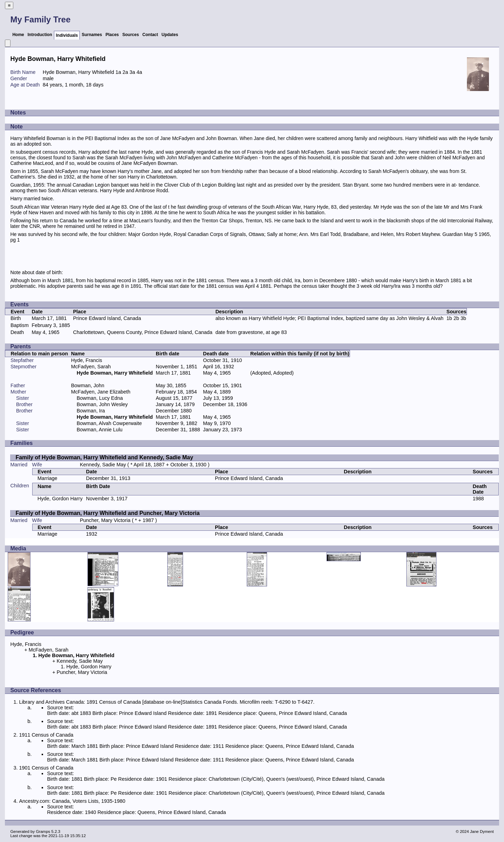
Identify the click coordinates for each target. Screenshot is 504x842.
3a (132, 72)
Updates (170, 35)
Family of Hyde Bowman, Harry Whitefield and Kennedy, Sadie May (104, 457)
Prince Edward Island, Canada (107, 318)
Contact (150, 35)
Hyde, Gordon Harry (60, 499)
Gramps (43, 831)
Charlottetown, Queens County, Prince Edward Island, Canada (143, 332)
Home (18, 35)
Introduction (40, 35)
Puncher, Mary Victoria (105, 520)
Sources (131, 35)
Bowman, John (88, 385)
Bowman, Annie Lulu (100, 430)
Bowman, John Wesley (102, 404)
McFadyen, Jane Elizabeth (101, 392)
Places (112, 35)
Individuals (67, 35)
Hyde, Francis (87, 360)
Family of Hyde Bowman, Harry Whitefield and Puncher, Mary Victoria (107, 513)
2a (125, 72)
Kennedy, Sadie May (103, 465)
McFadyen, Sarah (91, 367)
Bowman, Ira (91, 411)
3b (463, 318)
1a (118, 72)
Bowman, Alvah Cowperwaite (109, 423)
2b (456, 318)
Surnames (92, 35)
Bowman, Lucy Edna (100, 398)
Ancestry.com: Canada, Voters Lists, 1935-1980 (72, 801)
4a (139, 72)
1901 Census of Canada (46, 768)
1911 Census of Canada (46, 735)
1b (449, 318)
